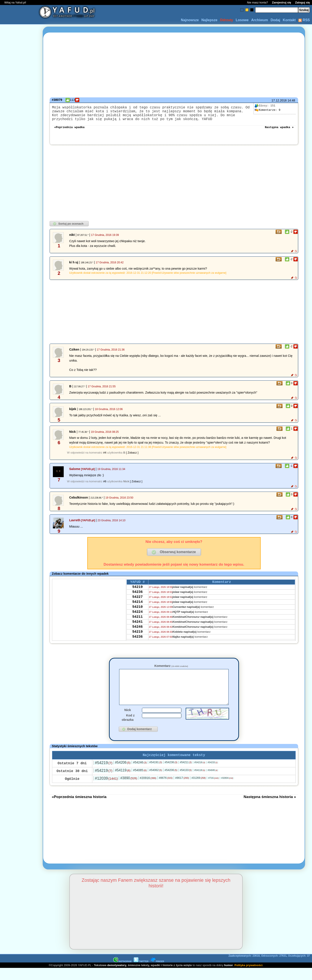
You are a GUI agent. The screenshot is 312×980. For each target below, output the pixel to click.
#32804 (227, 790)
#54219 (104, 774)
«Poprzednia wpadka (69, 131)
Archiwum (259, 20)
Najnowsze (190, 20)
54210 (137, 616)
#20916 (148, 790)
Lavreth (75, 525)
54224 (137, 622)
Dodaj (275, 20)
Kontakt (289, 20)
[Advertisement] (19, 490)
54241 (137, 634)
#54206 (123, 774)
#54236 (171, 774)
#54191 (156, 774)
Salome (75, 473)
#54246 (140, 774)
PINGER (157, 973)
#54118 (200, 782)
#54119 (123, 782)
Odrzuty (226, 20)
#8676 (166, 789)
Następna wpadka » (279, 131)
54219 (137, 593)
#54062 (156, 782)
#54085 (140, 782)
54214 (137, 610)
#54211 (186, 774)
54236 (137, 599)
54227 (137, 604)
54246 (137, 639)
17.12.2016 (279, 100)
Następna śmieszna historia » (270, 808)
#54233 (213, 774)
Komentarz (171, 670)
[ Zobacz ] (132, 457)
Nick (128, 721)
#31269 (199, 790)
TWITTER (141, 973)
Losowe (242, 20)
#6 (105, 486)
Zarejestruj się (281, 2)
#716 (213, 790)
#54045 (213, 782)
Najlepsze (209, 20)
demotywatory (117, 977)
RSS (304, 20)
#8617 (182, 789)
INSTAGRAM (122, 973)
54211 (137, 628)
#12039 (106, 790)
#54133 (186, 782)
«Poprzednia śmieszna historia (79, 808)
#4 (105, 457)
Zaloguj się (302, 2)
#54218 (200, 774)
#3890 (129, 790)
